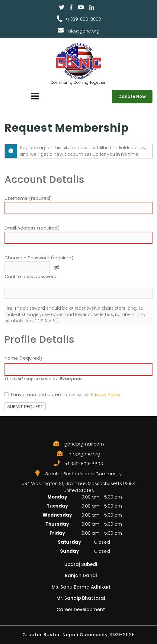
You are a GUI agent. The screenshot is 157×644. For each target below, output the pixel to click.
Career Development (81, 610)
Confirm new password (30, 276)
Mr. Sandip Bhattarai (81, 598)
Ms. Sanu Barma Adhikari (81, 587)
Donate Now (132, 96)
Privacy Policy (106, 394)
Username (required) (28, 198)
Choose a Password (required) (39, 258)
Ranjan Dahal (81, 575)
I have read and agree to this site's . (63, 394)
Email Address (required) (32, 228)
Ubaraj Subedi (81, 564)
